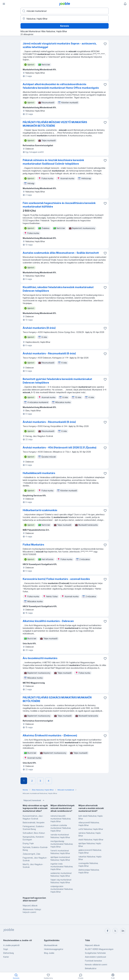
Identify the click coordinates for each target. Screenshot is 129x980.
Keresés (65, 26)
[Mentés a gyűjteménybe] (105, 44)
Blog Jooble (49, 953)
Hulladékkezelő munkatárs (39, 473)
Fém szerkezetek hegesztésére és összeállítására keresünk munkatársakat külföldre (59, 205)
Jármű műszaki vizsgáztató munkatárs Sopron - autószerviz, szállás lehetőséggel (60, 45)
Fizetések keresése (93, 961)
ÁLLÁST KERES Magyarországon (99, 949)
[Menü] (4, 4)
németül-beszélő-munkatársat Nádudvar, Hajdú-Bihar (61, 819)
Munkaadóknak (51, 945)
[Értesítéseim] (125, 4)
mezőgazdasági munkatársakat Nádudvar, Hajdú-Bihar (62, 844)
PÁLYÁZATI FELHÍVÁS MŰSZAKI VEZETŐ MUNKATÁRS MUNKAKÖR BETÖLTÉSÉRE (55, 124)
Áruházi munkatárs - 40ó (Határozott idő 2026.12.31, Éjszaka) (60, 448)
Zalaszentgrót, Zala (31, 854)
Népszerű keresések (34, 800)
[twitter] (115, 931)
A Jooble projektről (11, 945)
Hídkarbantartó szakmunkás (40, 510)
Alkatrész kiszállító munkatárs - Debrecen (48, 621)
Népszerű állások (30, 906)
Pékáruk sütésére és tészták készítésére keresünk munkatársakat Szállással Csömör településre (53, 162)
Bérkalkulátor (91, 968)
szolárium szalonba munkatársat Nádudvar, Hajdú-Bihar (61, 828)
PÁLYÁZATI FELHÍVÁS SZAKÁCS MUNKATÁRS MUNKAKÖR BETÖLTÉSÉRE (57, 699)
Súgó (6, 949)
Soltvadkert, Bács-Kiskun (34, 833)
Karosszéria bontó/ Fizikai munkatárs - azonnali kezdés (56, 579)
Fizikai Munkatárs (33, 545)
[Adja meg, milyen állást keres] (65, 11)
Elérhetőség (9, 953)
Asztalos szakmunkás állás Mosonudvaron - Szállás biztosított (61, 253)
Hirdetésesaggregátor (54, 949)
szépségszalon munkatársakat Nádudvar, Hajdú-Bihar (62, 889)
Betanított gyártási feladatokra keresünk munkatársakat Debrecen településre (57, 381)
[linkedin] (123, 931)
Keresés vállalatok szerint (96, 965)
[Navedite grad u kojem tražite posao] (65, 19)
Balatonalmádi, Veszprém (34, 822)
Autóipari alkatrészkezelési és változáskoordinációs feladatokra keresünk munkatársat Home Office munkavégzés (61, 86)
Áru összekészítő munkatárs (40, 658)
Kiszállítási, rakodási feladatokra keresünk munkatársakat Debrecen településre (58, 289)
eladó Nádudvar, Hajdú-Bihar (91, 840)
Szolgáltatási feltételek (95, 953)
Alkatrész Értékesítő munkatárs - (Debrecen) (50, 735)
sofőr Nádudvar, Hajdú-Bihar (91, 829)
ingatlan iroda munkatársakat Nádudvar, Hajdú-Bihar (62, 866)
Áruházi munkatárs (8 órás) (39, 328)
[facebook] (108, 931)
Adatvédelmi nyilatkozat (96, 957)
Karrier (6, 957)
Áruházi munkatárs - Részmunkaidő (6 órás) (49, 353)
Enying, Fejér (28, 843)
